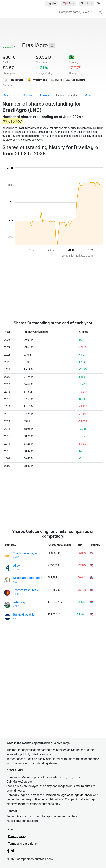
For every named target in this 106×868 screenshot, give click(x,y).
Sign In (51, 3)
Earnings (45, 96)
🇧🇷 (72, 57)
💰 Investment (37, 80)
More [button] (88, 96)
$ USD (85, 3)
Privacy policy (17, 836)
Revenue (28, 96)
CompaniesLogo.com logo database (69, 795)
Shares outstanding (67, 96)
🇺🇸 (67, 3)
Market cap (11, 96)
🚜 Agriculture (76, 80)
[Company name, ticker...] (80, 12)
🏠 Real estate (14, 80)
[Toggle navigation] (9, 12)
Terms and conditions (22, 844)
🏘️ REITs (56, 80)
